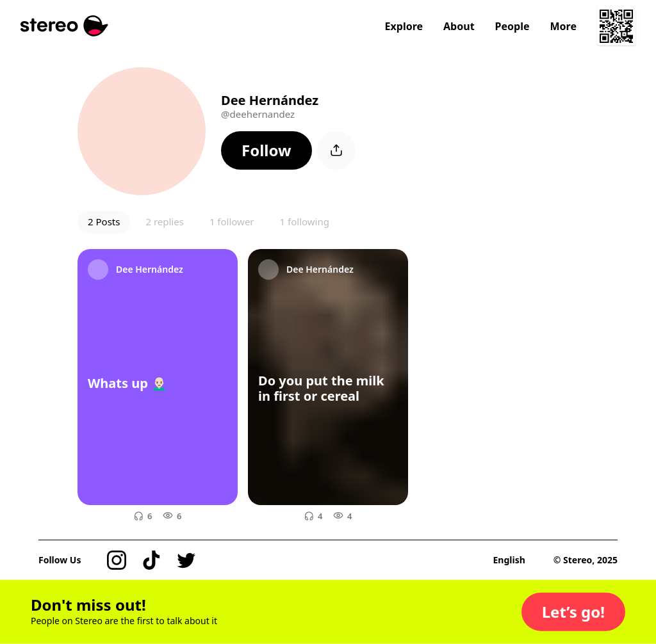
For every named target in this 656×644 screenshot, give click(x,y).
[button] (266, 150)
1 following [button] (305, 221)
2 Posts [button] (104, 221)
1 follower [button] (232, 221)
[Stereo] (64, 26)
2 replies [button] (164, 221)
